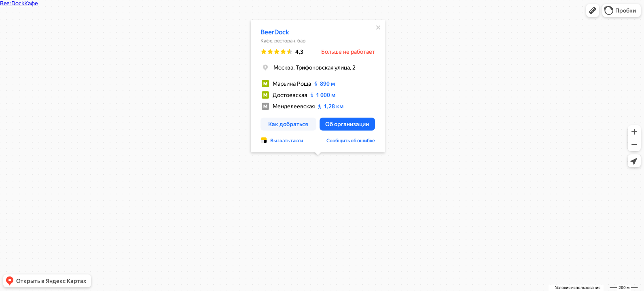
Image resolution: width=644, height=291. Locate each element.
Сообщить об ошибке (351, 141)
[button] (593, 11)
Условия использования (578, 288)
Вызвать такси (287, 141)
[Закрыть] (378, 27)
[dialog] (318, 86)
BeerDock (275, 32)
